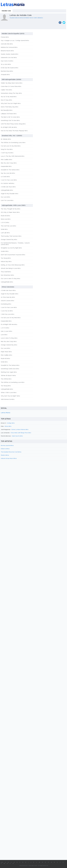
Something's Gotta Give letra (10, 369)
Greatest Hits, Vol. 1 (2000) (12, 136)
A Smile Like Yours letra (8, 187)
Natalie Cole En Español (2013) (13, 34)
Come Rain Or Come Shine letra (11, 87)
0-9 (2, 862)
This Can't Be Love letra (8, 226)
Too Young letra (6, 258)
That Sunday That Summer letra (11, 236)
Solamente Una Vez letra (9, 58)
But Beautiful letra (7, 110)
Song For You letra (7, 149)
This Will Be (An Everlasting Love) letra (13, 143)
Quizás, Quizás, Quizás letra (10, 54)
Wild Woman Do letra (8, 399)
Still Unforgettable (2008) (11, 80)
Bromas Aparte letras (7, 446)
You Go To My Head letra (9, 97)
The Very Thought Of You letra (11, 209)
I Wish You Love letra (8, 314)
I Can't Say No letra (7, 153)
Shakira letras (5, 455)
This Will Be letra (6, 379)
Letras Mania (6, 413)
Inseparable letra (6, 166)
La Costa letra (5, 177)
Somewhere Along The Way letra (11, 93)
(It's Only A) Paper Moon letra (10, 212)
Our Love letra (5, 197)
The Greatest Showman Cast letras (11, 452)
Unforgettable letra (7, 190)
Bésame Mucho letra (7, 51)
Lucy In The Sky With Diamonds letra (13, 156)
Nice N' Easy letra (6, 100)
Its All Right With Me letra (9, 127)
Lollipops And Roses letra (9, 114)
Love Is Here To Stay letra (9, 338)
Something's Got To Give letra (10, 121)
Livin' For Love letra (7, 201)
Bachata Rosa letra (7, 71)
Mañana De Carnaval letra (9, 47)
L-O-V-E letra (5, 223)
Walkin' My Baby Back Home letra (12, 83)
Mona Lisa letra (6, 219)
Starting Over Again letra (9, 372)
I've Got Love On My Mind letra (11, 146)
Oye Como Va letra (7, 61)
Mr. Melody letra (6, 139)
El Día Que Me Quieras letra (10, 68)
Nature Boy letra (6, 262)
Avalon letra (5, 251)
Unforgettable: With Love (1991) (14, 205)
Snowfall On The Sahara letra (10, 170)
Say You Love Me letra (8, 173)
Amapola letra (5, 75)
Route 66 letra (5, 216)
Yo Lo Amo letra (6, 64)
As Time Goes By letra (8, 297)
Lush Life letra (5, 233)
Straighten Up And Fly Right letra (11, 248)
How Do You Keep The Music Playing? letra (14, 131)
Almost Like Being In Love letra (11, 268)
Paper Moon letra (6, 352)
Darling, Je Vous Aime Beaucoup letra (13, 265)
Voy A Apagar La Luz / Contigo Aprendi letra (15, 41)
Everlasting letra (6, 304)
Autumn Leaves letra (7, 301)
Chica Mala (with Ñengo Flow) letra (21, 433)
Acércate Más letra (7, 44)
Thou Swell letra (6, 272)
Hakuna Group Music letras (9, 458)
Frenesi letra (5, 37)
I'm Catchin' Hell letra (8, 183)
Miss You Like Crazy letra (9, 163)
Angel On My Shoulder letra (10, 194)
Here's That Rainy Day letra (10, 107)
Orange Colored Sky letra (9, 240)
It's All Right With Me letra (9, 325)
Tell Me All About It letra (8, 376)
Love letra (4, 335)
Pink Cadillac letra (6, 160)
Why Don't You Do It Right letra (11, 104)
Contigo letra (11, 423)
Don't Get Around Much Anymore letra (13, 255)
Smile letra (4, 229)
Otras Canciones (8, 287)
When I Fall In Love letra (9, 393)
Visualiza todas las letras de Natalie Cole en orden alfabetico (26, 18)
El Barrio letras (5, 449)
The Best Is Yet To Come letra (10, 117)
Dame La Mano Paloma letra (20, 430)
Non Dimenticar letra (7, 275)
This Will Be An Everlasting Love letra (13, 382)
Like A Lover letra (6, 331)
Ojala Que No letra (17, 436)
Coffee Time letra (6, 90)
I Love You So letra (7, 311)
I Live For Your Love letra (9, 180)
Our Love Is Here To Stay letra (10, 279)
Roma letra (8, 426)
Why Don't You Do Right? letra (10, 396)
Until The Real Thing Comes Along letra (13, 124)
